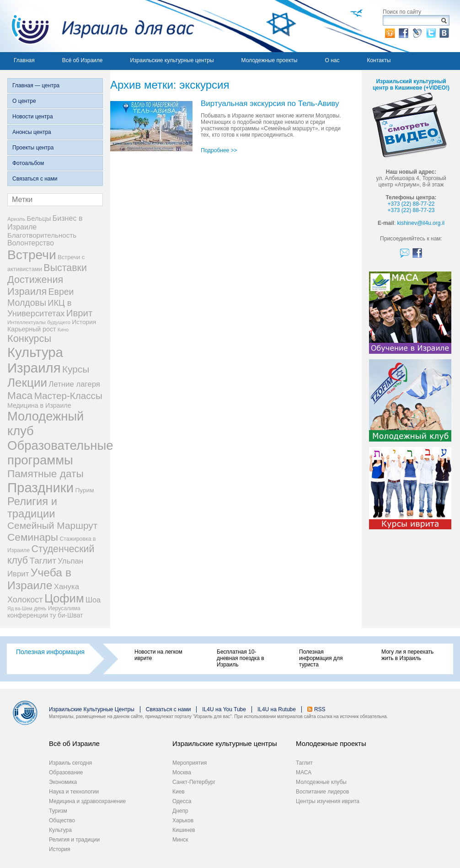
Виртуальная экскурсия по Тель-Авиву (270, 104)
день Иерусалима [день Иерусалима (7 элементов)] (57, 608)
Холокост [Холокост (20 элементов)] (25, 600)
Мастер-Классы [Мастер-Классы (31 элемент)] (68, 396)
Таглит (304, 763)
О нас (332, 60)
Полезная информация (50, 652)
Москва (182, 772)
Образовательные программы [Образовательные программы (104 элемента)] (60, 453)
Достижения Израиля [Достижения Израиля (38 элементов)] (35, 285)
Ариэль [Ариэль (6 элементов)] (16, 219)
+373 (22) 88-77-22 (411, 204)
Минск (180, 840)
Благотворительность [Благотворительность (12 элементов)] (42, 235)
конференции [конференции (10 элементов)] (28, 615)
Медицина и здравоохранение (87, 801)
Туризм (58, 811)
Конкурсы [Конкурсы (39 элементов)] (29, 338)
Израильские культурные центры (172, 60)
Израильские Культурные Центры (92, 709)
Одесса (182, 801)
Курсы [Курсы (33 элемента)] (76, 369)
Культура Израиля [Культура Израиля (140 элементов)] (35, 360)
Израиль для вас (97, 26)
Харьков (183, 820)
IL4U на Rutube (277, 709)
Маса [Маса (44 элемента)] (20, 396)
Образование (66, 772)
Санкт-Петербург (194, 782)
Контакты (379, 60)
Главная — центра (36, 85)
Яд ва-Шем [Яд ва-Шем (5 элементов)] (20, 608)
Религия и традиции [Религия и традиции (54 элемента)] (32, 508)
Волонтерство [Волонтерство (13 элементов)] (31, 243)
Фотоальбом (28, 163)
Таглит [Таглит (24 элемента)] (43, 561)
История (60, 849)
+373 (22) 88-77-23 (411, 210)
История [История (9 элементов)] (84, 322)
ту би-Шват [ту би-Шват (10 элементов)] (67, 615)
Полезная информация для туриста (321, 658)
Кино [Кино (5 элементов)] (63, 330)
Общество (62, 820)
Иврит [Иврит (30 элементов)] (79, 313)
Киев (179, 792)
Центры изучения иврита (328, 801)
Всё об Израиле (83, 60)
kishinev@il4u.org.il (421, 223)
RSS (320, 709)
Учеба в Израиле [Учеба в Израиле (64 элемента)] (39, 579)
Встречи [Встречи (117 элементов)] (32, 255)
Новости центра (33, 117)
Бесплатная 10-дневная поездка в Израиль (241, 658)
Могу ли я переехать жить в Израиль (407, 655)
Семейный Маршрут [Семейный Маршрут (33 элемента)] (52, 525)
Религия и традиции (74, 840)
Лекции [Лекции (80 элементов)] (27, 383)
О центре (24, 101)
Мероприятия (190, 763)
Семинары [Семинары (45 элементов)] (33, 537)
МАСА (304, 772)
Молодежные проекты (270, 60)
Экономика (63, 782)
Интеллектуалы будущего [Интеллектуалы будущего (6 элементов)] (39, 322)
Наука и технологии (74, 792)
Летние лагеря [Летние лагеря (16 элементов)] (74, 384)
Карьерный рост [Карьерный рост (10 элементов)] (32, 329)
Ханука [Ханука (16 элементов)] (67, 587)
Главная (24, 60)
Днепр (180, 811)
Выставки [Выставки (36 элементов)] (65, 268)
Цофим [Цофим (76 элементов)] (64, 598)
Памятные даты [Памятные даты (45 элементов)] (45, 474)
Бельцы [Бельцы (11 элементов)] (39, 218)
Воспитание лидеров (322, 792)
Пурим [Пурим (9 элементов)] (84, 490)
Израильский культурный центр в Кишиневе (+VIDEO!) (411, 85)
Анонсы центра (32, 132)
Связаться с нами (35, 179)
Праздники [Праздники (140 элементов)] (40, 487)
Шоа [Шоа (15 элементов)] (93, 600)
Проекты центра (33, 148)
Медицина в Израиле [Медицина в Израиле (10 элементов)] (39, 405)
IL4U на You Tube (224, 709)
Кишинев (184, 830)
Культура (60, 830)
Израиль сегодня (70, 763)
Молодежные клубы (321, 782)
